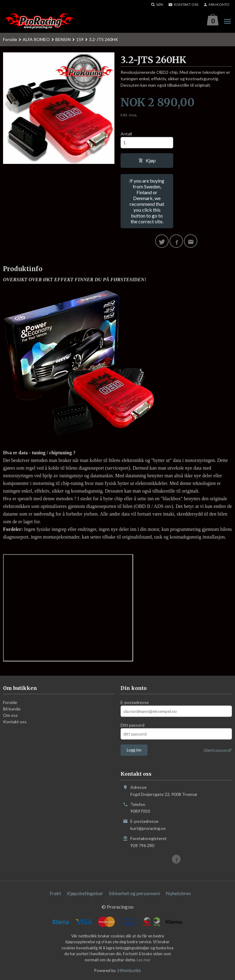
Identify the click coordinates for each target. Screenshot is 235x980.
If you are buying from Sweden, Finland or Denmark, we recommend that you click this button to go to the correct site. (147, 201)
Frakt (55, 893)
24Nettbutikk (129, 971)
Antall (126, 134)
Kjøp (147, 160)
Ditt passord (132, 725)
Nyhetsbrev (178, 893)
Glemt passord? (218, 751)
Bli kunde (12, 709)
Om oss (10, 715)
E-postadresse (135, 703)
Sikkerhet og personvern (134, 893)
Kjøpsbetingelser (85, 893)
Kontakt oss (15, 722)
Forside (10, 39)
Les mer (144, 960)
